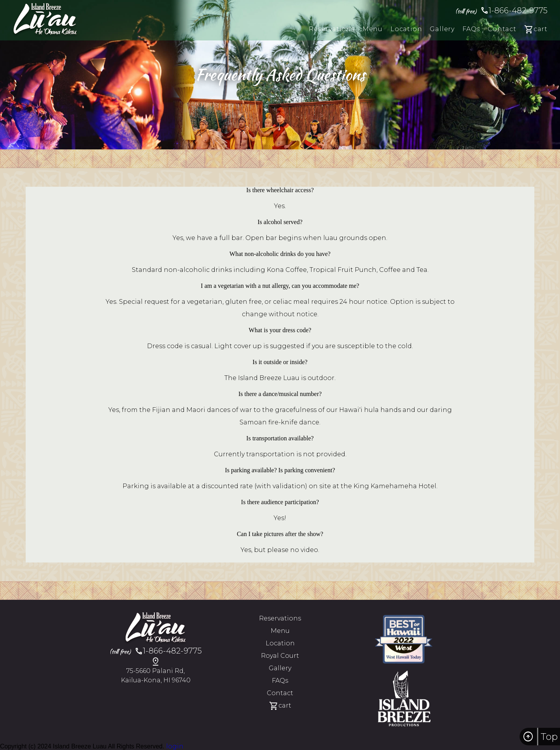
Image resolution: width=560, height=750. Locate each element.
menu (373, 29)
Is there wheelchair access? (280, 190)
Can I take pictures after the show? (280, 534)
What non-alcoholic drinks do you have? (280, 254)
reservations (332, 29)
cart (536, 30)
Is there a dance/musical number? (280, 394)
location (406, 29)
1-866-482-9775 (501, 11)
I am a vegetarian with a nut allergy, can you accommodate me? (280, 286)
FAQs (471, 29)
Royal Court (280, 656)
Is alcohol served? (280, 222)
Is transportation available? (280, 438)
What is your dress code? (280, 330)
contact (502, 29)
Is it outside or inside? (280, 362)
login (175, 746)
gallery (442, 29)
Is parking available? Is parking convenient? (280, 470)
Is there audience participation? (280, 502)
